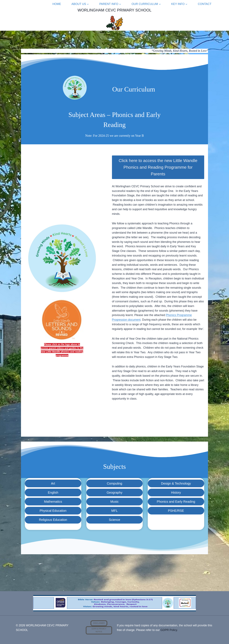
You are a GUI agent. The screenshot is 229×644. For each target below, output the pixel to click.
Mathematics (53, 502)
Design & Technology (176, 483)
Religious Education (53, 520)
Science (114, 520)
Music (114, 502)
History (176, 493)
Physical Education (53, 511)
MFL (114, 511)
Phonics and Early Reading (176, 502)
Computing (115, 483)
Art (53, 483)
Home (57, 4)
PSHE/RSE (176, 511)
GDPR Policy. (169, 630)
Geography (115, 493)
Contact (205, 4)
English (53, 493)
